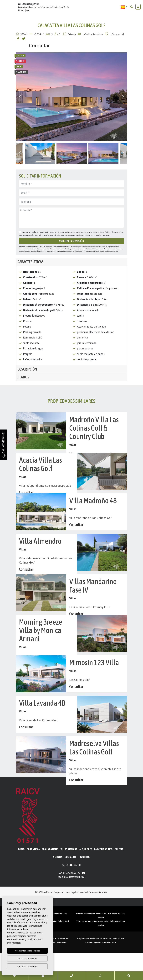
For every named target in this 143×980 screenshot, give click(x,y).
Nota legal (71, 919)
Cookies (93, 919)
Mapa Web (103, 919)
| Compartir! (117, 34)
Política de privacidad (114, 232)
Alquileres (86, 876)
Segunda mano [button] (50, 876)
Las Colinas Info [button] (103, 876)
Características (31, 262)
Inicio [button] (21, 876)
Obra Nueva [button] (33, 876)
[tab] (71, 262)
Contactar (71, 884)
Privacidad (83, 919)
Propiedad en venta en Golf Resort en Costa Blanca (101, 966)
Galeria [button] (119, 876)
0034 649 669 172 (70, 900)
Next (123, 97)
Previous (20, 97)
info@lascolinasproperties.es (72, 904)
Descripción (27, 369)
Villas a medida (69, 876)
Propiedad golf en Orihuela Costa (101, 970)
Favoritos (84, 884)
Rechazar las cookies (27, 966)
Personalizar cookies (28, 958)
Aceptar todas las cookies (27, 951)
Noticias (58, 884)
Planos (23, 377)
